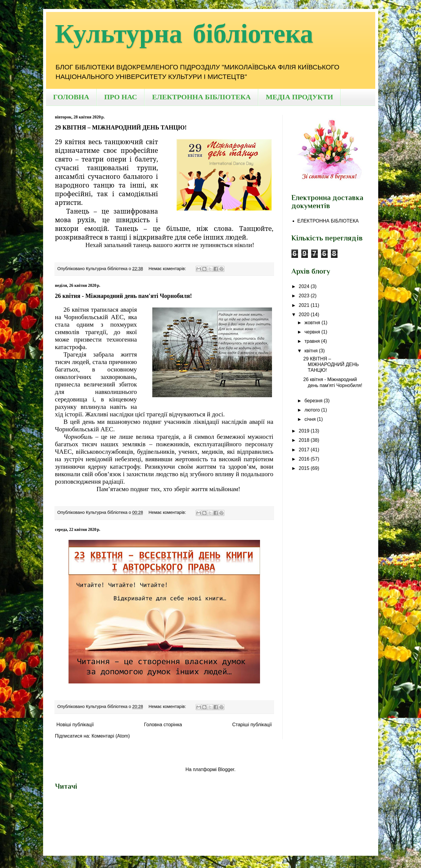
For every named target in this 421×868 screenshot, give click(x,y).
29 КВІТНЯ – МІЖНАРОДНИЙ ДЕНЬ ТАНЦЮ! (121, 127)
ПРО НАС (121, 97)
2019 (305, 431)
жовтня (313, 323)
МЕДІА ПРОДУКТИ (299, 97)
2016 (305, 459)
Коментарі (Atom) (111, 736)
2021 (305, 305)
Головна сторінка (163, 725)
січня (311, 419)
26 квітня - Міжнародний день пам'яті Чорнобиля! (124, 296)
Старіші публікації (252, 725)
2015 (305, 468)
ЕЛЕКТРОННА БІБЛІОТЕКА (201, 97)
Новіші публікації (75, 725)
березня (314, 401)
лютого (313, 410)
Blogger (226, 769)
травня (313, 341)
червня (313, 332)
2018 (305, 440)
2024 (305, 286)
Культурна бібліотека (184, 34)
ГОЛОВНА (71, 97)
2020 (305, 315)
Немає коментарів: (168, 269)
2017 (305, 450)
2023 (305, 296)
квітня (311, 351)
